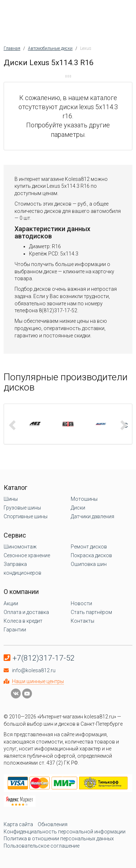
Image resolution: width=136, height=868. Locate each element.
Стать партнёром (91, 612)
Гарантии (15, 630)
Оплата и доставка (26, 612)
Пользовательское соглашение (42, 846)
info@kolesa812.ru (34, 670)
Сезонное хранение (27, 555)
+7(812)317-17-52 (44, 658)
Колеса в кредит (23, 621)
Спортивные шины (26, 516)
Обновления (53, 824)
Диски (78, 508)
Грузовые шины (22, 508)
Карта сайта (18, 824)
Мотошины (84, 499)
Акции (11, 603)
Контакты (83, 621)
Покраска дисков (91, 555)
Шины (11, 499)
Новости (81, 603)
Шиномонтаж (20, 547)
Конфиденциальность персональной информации (65, 832)
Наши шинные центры (38, 681)
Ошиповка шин (89, 564)
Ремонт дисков (89, 547)
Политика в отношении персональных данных (59, 839)
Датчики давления (92, 516)
